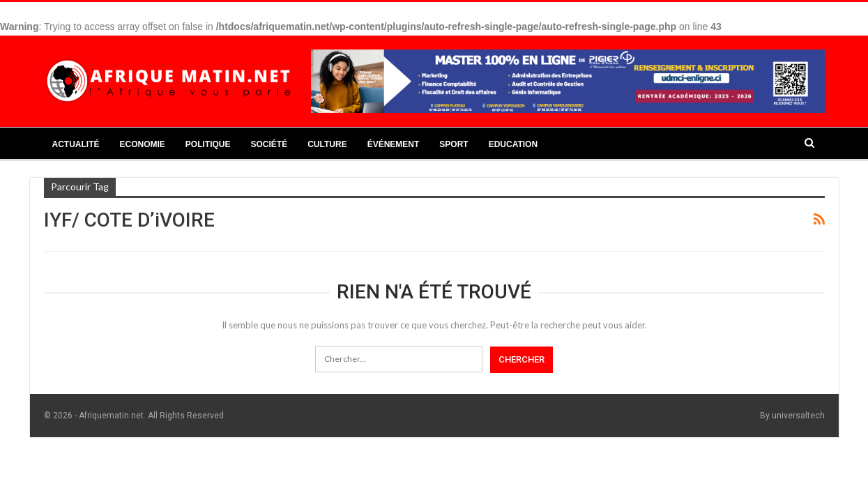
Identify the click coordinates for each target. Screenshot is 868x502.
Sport (454, 144)
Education (513, 144)
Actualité (76, 144)
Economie (143, 144)
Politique (208, 144)
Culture (327, 144)
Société (269, 144)
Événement (394, 144)
